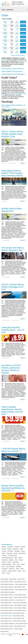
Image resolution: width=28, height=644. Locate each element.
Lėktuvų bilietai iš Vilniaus (7, 582)
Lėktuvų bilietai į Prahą (6, 618)
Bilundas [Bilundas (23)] (4, 549)
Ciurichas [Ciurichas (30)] (4, 551)
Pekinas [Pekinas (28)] (9, 562)
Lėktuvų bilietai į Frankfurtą (7, 600)
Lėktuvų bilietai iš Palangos (7, 584)
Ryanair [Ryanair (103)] (23, 564)
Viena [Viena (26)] (24, 571)
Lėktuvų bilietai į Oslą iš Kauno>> (12, 71)
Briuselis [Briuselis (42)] (9, 549)
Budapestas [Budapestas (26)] (15, 549)
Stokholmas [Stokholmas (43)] (12, 569)
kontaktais (21, 61)
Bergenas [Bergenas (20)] (23, 547)
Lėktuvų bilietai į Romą (6, 621)
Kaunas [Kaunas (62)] (23, 551)
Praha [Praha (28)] (14, 564)
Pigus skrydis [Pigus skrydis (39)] (16, 562)
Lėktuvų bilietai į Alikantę (7, 587)
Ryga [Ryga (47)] (3, 567)
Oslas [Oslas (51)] (16, 560)
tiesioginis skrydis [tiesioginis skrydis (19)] (12, 571)
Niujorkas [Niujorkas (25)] (11, 560)
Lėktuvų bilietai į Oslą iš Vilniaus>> (13, 69)
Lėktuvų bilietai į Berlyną (21, 590)
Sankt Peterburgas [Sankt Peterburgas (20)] (10, 567)
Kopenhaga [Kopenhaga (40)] (9, 553)
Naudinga (5, 201)
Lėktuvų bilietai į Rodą (18, 618)
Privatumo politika (18, 629)
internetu (4, 60)
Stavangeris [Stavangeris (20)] (5, 569)
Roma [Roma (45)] (18, 564)
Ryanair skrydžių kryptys (7, 629)
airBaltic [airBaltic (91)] (4, 547)
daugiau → (23, 163)
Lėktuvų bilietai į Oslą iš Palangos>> (13, 74)
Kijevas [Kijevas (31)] (4, 553)
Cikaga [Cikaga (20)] (21, 549)
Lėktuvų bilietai (12, 163)
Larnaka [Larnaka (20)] (15, 553)
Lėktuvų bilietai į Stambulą (19, 621)
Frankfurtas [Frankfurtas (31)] (10, 551)
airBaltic (4, 163)
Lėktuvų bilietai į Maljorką (7, 610)
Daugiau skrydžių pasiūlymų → (18, 55)
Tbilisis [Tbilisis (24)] (22, 569)
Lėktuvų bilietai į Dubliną (7, 597)
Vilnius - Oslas (5, 22)
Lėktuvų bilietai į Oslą (6, 616)
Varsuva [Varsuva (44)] (19, 571)
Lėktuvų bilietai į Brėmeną (7, 595)
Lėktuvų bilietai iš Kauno (20, 582)
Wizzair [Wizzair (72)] (8, 573)
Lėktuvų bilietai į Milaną (18, 613)
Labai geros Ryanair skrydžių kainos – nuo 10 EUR (13, 330)
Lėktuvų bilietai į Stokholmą (7, 624)
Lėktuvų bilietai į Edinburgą (20, 597)
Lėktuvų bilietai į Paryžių (18, 616)
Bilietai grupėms (5, 631)
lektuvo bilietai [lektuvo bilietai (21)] (22, 553)
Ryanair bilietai (15, 320)
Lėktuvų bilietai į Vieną (20, 626)
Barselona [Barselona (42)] (17, 547)
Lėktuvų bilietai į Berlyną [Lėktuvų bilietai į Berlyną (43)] (7, 558)
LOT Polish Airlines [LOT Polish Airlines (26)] (12, 556)
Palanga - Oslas (5, 33)
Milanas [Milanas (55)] (20, 558)
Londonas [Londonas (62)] (4, 556)
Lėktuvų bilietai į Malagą (20, 608)
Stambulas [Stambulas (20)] (18, 567)
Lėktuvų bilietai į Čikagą (20, 595)
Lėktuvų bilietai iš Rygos (21, 584)
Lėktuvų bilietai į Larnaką (7, 605)
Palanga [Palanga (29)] (21, 560)
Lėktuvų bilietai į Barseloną (7, 590)
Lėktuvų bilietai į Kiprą (6, 603)
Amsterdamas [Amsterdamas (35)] (10, 547)
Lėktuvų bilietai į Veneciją (7, 626)
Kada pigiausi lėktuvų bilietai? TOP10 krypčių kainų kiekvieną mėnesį (12, 173)
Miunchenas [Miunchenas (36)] (5, 560)
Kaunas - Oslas (5, 44)
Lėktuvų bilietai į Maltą (6, 613)
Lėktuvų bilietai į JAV (20, 600)
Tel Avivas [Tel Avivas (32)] (4, 571)
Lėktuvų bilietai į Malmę (20, 610)
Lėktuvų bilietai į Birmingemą (8, 592)
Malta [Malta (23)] (16, 558)
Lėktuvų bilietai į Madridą (7, 608)
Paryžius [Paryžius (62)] (4, 562)
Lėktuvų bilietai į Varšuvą (21, 624)
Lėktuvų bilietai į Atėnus (20, 587)
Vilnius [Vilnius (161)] (3, 573)
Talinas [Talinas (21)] (17, 569)
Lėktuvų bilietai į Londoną (20, 605)
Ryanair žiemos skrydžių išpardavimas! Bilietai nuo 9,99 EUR (13, 488)
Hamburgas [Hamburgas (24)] (17, 551)
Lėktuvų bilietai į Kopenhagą (19, 603)
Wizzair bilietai (21, 579)
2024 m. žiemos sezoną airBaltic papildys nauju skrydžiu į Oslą (12, 134)
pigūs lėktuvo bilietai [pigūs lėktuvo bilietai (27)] (7, 564)
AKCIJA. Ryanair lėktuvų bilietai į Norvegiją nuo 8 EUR (13, 287)
